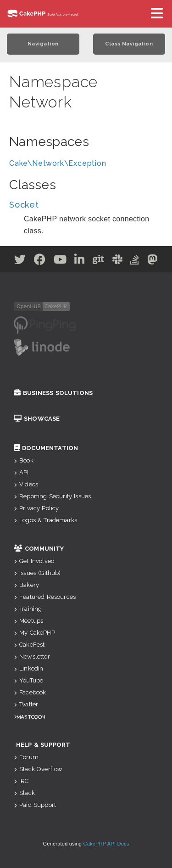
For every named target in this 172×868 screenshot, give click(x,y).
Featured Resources (45, 597)
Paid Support (35, 805)
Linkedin (28, 668)
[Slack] (118, 261)
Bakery (26, 585)
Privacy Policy (36, 508)
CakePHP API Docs (106, 844)
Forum (26, 757)
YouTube (28, 680)
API (21, 472)
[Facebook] (40, 261)
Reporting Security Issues (52, 496)
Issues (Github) (37, 573)
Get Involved (34, 561)
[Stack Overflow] (135, 261)
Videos (26, 484)
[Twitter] (20, 261)
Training (28, 609)
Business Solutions (53, 393)
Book (24, 460)
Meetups (28, 621)
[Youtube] (60, 261)
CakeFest (29, 645)
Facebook (30, 692)
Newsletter (32, 657)
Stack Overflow (38, 769)
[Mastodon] (153, 261)
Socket (24, 205)
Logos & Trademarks (45, 520)
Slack (24, 793)
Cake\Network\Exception (58, 163)
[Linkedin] (80, 261)
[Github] (99, 261)
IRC (21, 781)
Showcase (37, 419)
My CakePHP (34, 633)
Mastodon (31, 717)
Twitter (26, 704)
